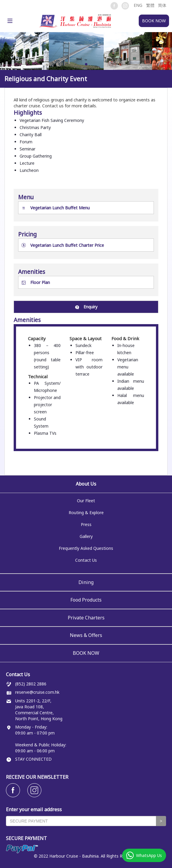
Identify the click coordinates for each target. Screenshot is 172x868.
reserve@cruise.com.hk (37, 692)
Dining (86, 582)
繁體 (150, 5)
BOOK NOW (86, 653)
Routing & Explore (86, 513)
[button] (138, 5)
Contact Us (86, 560)
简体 (162, 5)
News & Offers (86, 635)
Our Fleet (86, 501)
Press (86, 524)
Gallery (86, 536)
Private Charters (86, 618)
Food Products (86, 600)
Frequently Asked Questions (86, 548)
